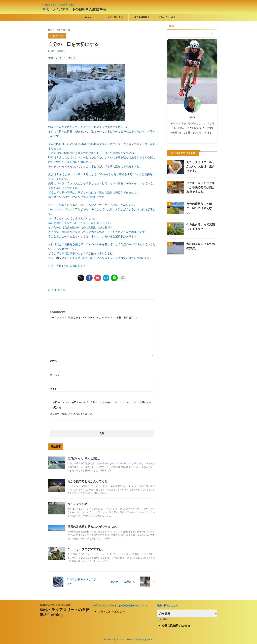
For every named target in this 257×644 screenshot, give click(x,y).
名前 (54, 361)
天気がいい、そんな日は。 (84, 458)
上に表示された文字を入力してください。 (72, 413)
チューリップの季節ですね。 (85, 549)
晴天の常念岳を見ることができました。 (92, 526)
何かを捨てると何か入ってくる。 (88, 481)
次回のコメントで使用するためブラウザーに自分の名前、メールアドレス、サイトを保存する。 (103, 402)
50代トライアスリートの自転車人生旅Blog (74, 9)
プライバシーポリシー (169, 17)
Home (88, 17)
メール (55, 374)
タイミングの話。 (78, 504)
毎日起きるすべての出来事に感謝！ (56, 604)
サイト (53, 388)
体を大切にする (115, 17)
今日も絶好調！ (142, 17)
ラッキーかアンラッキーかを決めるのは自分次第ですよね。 (201, 187)
